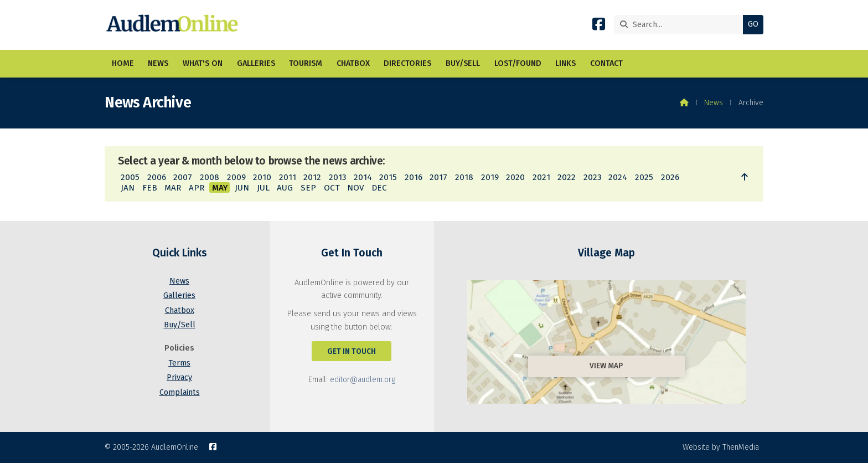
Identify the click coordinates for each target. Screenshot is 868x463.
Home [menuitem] (123, 63)
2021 (541, 177)
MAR (173, 188)
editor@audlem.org (363, 380)
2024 (618, 177)
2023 (592, 177)
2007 (183, 177)
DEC (379, 188)
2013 (337, 177)
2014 (363, 177)
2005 (130, 177)
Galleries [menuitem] (256, 63)
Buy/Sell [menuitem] (463, 63)
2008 (210, 177)
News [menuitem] (158, 63)
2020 (515, 177)
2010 (262, 177)
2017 (438, 177)
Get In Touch (352, 351)
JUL (263, 188)
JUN (242, 188)
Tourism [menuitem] (306, 63)
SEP (308, 188)
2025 (644, 177)
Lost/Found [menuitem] (518, 63)
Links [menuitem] (565, 63)
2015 (388, 177)
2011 (288, 177)
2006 (157, 177)
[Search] (681, 25)
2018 (464, 177)
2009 (236, 177)
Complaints (180, 392)
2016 (414, 177)
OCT (332, 188)
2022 (567, 177)
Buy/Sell (180, 325)
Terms (179, 363)
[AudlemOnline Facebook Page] (599, 26)
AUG (285, 188)
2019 (490, 177)
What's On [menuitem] (203, 63)
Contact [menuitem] (606, 63)
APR (197, 188)
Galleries (179, 295)
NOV (355, 188)
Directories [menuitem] (407, 63)
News (714, 103)
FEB (150, 188)
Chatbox (180, 310)
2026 (670, 177)
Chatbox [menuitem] (353, 63)
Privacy (179, 377)
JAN (128, 188)
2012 (312, 177)
